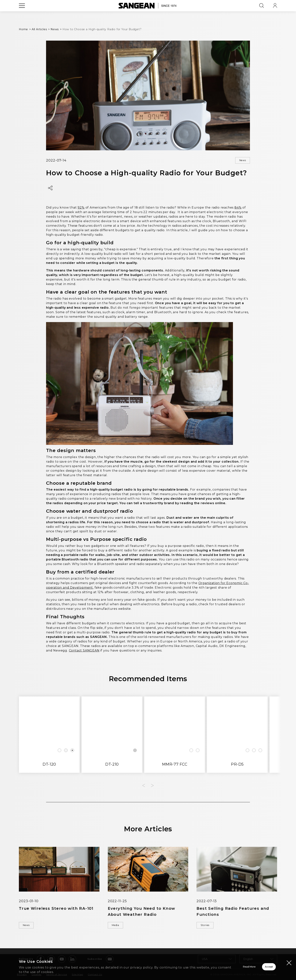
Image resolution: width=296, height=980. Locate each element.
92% (81, 209)
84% (238, 209)
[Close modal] (289, 963)
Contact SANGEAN (84, 651)
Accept (256, 967)
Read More (202, 967)
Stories (208, 927)
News (240, 161)
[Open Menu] (22, 14)
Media (119, 927)
